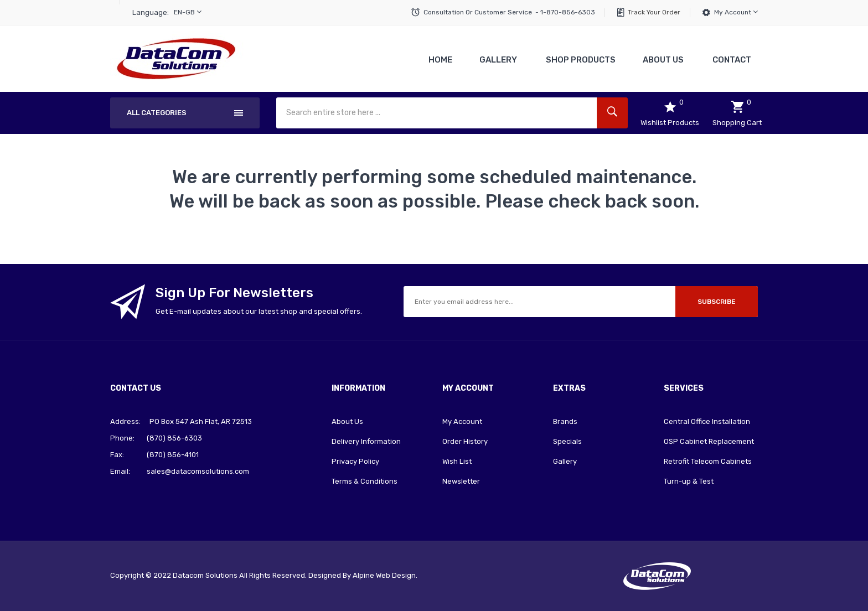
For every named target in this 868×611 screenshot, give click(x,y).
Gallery (565, 461)
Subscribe (717, 302)
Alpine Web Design (384, 575)
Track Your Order (654, 12)
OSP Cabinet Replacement (709, 441)
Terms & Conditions (365, 481)
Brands (565, 421)
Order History (465, 441)
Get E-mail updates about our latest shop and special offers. (259, 311)
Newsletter (461, 481)
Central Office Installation (707, 421)
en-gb (188, 12)
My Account (736, 12)
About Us (347, 421)
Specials (567, 441)
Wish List (457, 461)
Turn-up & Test (689, 481)
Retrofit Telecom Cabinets (708, 461)
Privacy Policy (355, 461)
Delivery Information (366, 441)
